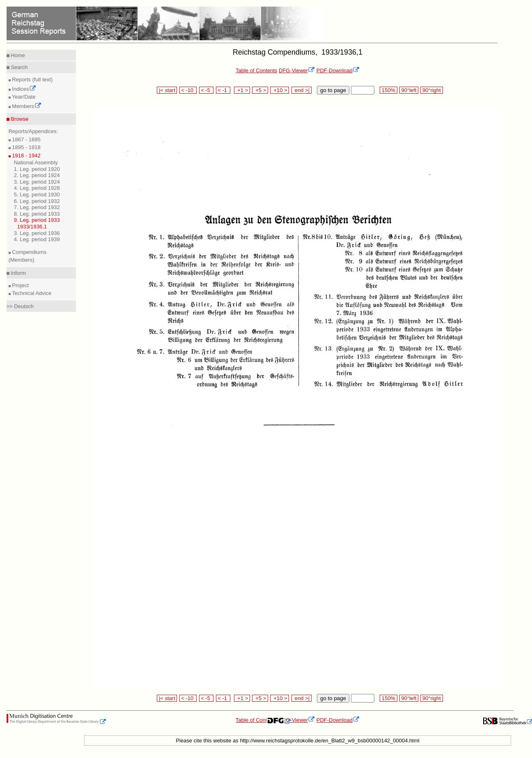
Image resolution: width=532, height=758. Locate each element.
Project (20, 285)
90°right (431, 90)
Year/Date (23, 97)
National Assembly (36, 162)
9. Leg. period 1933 (37, 220)
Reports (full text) (32, 79)
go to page (333, 90)
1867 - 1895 (26, 139)
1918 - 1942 (26, 156)
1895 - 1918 (26, 147)
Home (17, 55)
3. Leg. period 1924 (37, 182)
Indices (23, 89)
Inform (18, 273)
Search (19, 67)
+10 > (280, 90)
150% (388, 90)
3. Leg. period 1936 (37, 233)
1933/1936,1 (32, 227)
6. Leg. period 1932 (37, 201)
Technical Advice (31, 293)
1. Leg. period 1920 (37, 169)
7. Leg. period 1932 (37, 207)
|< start (167, 90)
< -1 (223, 90)
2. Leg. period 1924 (37, 175)
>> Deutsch (20, 306)
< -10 (188, 90)
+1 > (242, 90)
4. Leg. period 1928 (37, 188)
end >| (302, 90)
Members (26, 106)
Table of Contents (256, 70)
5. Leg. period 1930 (37, 195)
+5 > (260, 90)
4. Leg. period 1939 (37, 239)
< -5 (206, 90)
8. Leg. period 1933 (37, 214)
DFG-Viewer (297, 70)
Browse (19, 119)
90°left (409, 90)
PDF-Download (338, 70)
